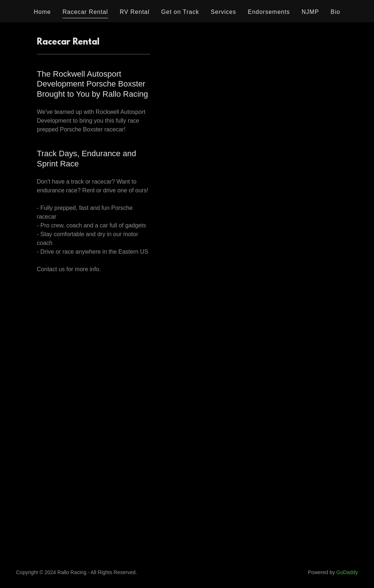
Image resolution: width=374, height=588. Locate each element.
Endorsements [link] (269, 12)
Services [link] (223, 12)
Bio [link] (335, 12)
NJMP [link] (310, 12)
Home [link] (43, 12)
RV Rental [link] (135, 12)
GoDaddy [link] (347, 572)
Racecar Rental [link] (85, 12)
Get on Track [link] (180, 12)
